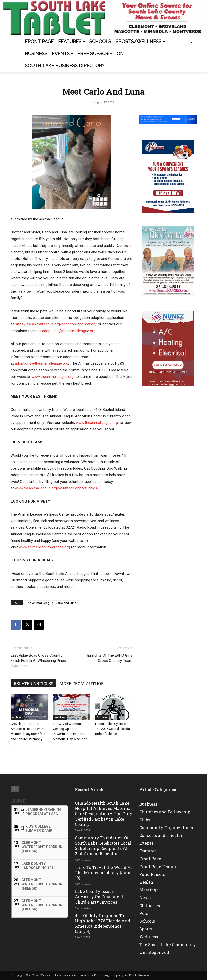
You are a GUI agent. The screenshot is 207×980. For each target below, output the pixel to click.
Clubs (145, 820)
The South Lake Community (168, 944)
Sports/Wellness (140, 41)
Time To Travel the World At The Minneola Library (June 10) (103, 872)
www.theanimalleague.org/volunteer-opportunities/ (57, 488)
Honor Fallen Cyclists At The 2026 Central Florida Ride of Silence (112, 729)
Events (63, 53)
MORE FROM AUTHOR (81, 684)
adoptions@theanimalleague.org (69, 331)
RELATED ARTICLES (33, 684)
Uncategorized (154, 952)
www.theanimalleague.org (53, 377)
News (145, 898)
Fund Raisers (152, 874)
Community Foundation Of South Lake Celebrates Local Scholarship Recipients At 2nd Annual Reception (103, 846)
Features (72, 41)
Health (146, 882)
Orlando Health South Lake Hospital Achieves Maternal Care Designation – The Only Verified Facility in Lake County (104, 814)
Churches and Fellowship (165, 812)
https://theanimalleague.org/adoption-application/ (56, 324)
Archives (17, 717)
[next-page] (22, 749)
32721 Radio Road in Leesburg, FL (94, 527)
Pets (144, 913)
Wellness (149, 937)
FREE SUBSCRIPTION (101, 53)
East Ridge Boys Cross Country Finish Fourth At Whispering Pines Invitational (38, 661)
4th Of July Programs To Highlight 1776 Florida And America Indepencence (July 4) (102, 923)
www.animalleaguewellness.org (44, 547)
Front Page (39, 41)
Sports (146, 929)
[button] (191, 42)
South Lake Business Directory (65, 66)
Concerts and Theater (161, 835)
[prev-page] (14, 749)
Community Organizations (166, 827)
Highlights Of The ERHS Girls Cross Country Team (109, 658)
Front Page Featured (160, 866)
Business (36, 53)
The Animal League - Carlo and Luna (51, 603)
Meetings (149, 890)
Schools (100, 41)
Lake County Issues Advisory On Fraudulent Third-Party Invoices (99, 897)
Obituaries (150, 905)
